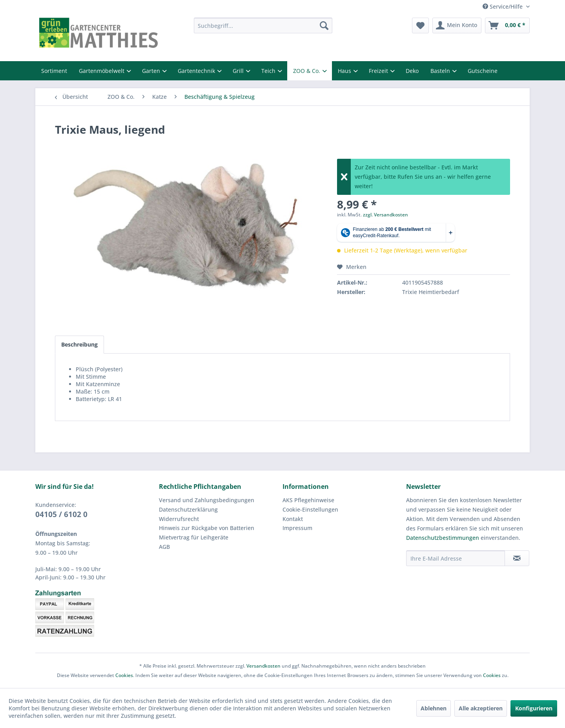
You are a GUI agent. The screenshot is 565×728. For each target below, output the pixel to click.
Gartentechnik (197, 71)
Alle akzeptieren (481, 708)
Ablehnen (434, 708)
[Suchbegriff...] (263, 25)
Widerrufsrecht (179, 519)
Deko (412, 71)
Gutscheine (483, 71)
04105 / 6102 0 (61, 514)
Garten (152, 71)
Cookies (124, 675)
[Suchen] (324, 25)
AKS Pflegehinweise (308, 500)
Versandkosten (263, 666)
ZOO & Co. (307, 71)
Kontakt (293, 519)
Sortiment (54, 71)
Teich (269, 71)
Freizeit (379, 71)
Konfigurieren (534, 708)
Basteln (441, 71)
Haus (345, 71)
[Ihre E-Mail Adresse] (456, 558)
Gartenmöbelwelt (102, 71)
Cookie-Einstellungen (310, 509)
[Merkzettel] (420, 25)
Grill (239, 71)
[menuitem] (263, 25)
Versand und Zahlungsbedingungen (207, 500)
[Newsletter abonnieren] (517, 558)
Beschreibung (79, 344)
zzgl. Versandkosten (385, 215)
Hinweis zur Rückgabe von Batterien (207, 528)
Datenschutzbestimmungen (443, 538)
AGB (164, 547)
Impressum (297, 528)
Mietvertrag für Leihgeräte (194, 537)
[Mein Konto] (457, 25)
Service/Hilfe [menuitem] (503, 6)
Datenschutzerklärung (188, 509)
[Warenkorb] (507, 25)
